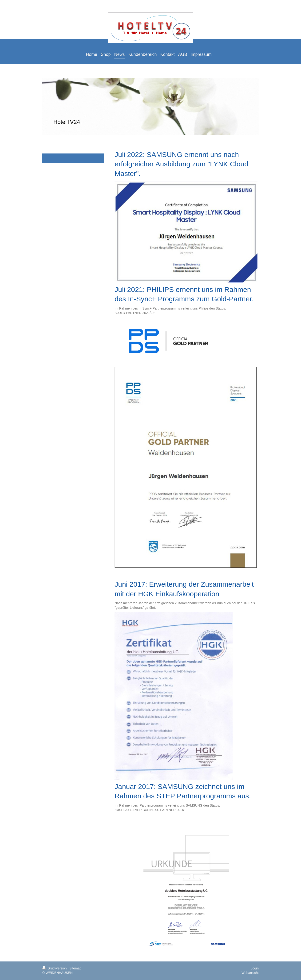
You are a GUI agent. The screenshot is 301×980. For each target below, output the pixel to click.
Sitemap (75, 968)
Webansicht (250, 973)
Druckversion (55, 968)
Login (255, 968)
